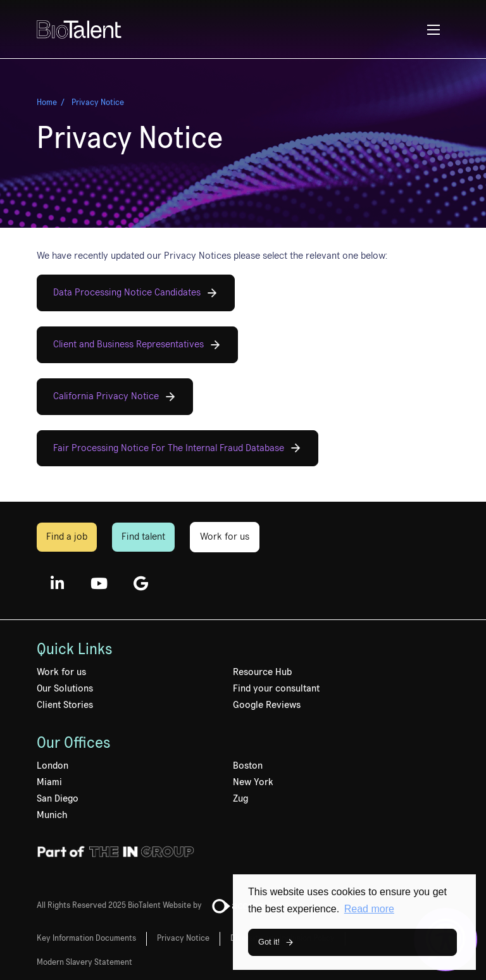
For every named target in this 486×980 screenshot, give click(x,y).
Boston (248, 766)
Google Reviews (267, 705)
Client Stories (65, 705)
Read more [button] (369, 909)
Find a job (67, 537)
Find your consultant (276, 688)
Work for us (225, 537)
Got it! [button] (269, 942)
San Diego (58, 798)
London (53, 766)
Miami (49, 782)
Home (47, 102)
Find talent (143, 537)
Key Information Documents (86, 938)
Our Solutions (65, 688)
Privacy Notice (98, 102)
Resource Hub (262, 672)
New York (253, 782)
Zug (240, 798)
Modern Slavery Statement (84, 962)
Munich (52, 815)
